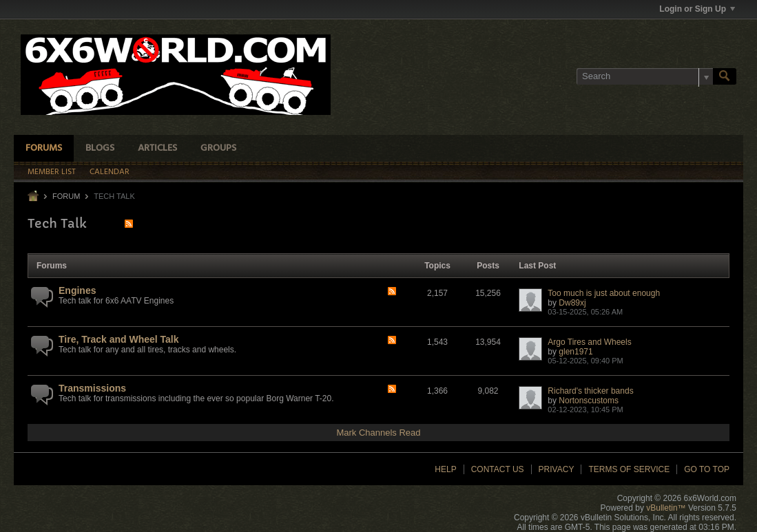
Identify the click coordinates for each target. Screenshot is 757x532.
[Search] (645, 76)
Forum (66, 196)
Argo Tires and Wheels (589, 342)
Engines (77, 290)
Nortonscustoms (589, 401)
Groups (218, 148)
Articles (157, 148)
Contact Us (498, 469)
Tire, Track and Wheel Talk (119, 339)
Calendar (110, 172)
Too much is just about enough (604, 293)
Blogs (100, 148)
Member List (52, 172)
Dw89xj (572, 303)
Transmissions (92, 388)
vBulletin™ (666, 508)
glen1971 (575, 352)
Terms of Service (629, 469)
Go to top (707, 469)
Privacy (557, 469)
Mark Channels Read (378, 433)
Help (445, 469)
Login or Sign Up (697, 9)
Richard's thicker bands (590, 391)
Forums (44, 148)
